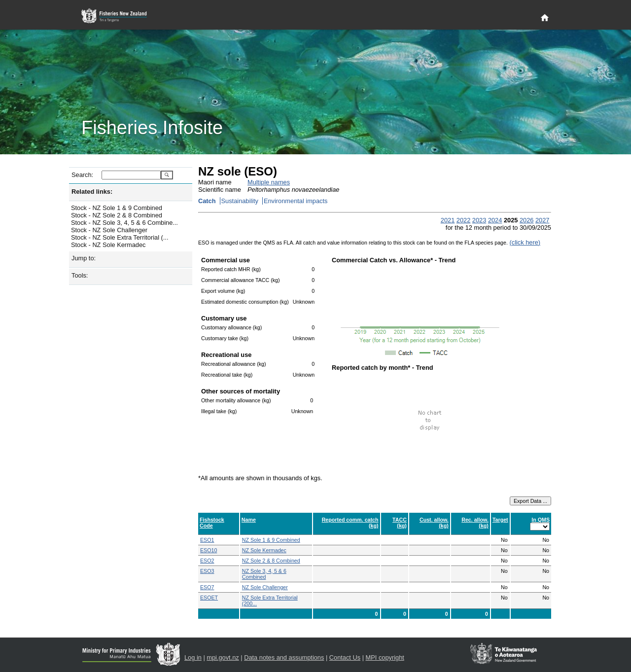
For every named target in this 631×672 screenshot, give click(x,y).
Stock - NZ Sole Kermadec (108, 245)
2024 (495, 220)
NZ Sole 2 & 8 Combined (271, 561)
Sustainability (240, 201)
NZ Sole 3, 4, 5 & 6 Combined (264, 574)
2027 (542, 220)
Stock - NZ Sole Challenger (109, 230)
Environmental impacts (296, 201)
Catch (207, 201)
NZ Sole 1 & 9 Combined (271, 540)
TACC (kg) (400, 523)
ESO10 (209, 550)
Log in (193, 657)
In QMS (541, 520)
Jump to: (84, 258)
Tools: (80, 275)
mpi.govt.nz (223, 657)
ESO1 (207, 540)
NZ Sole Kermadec (264, 550)
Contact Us (345, 657)
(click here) (525, 242)
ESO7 (207, 587)
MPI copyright (385, 657)
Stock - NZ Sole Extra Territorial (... (120, 237)
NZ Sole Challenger (265, 587)
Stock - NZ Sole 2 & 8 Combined (117, 215)
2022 (463, 220)
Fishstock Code (212, 523)
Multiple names (269, 182)
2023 (479, 220)
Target (500, 520)
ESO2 (207, 561)
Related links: (92, 192)
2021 (448, 220)
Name (249, 520)
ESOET (209, 598)
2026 (526, 220)
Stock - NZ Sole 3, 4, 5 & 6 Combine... (124, 223)
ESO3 (207, 571)
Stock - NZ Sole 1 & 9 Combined (117, 208)
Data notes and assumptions (284, 657)
